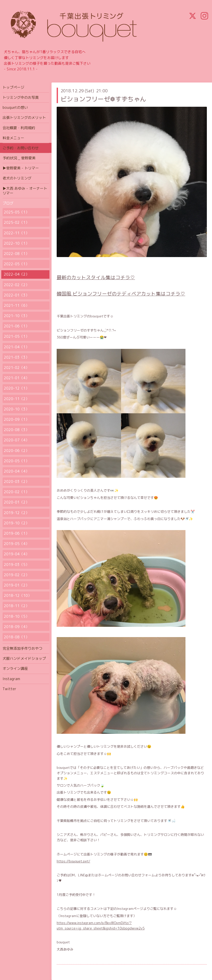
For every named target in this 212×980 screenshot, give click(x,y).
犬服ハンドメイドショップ (24, 658)
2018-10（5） (16, 616)
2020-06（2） (16, 451)
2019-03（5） (16, 565)
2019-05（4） (16, 544)
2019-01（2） (16, 585)
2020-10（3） (16, 409)
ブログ (8, 203)
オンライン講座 (15, 668)
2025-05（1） (16, 212)
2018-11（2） (16, 606)
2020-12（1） (16, 388)
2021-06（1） (16, 326)
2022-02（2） (16, 285)
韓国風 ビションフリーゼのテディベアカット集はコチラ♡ (121, 294)
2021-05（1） (16, 336)
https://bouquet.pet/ (73, 861)
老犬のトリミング (17, 178)
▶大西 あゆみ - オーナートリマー (25, 191)
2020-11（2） (16, 399)
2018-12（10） (18, 595)
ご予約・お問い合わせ (21, 148)
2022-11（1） (16, 233)
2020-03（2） (16, 481)
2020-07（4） (16, 440)
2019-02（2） (16, 575)
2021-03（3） (16, 357)
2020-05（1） (16, 461)
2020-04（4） (16, 471)
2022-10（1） (16, 243)
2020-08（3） (16, 430)
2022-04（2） (16, 274)
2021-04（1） (16, 347)
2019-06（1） (16, 533)
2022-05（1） (16, 264)
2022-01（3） (16, 295)
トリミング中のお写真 (21, 97)
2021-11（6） (16, 305)
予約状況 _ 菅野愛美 (19, 158)
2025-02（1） (16, 222)
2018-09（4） (16, 627)
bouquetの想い (15, 107)
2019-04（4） (16, 554)
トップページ (13, 87)
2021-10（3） (16, 316)
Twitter (9, 689)
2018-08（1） (16, 637)
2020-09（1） (16, 419)
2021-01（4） (16, 378)
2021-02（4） (16, 368)
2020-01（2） (16, 502)
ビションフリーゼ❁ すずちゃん (103, 99)
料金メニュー (13, 138)
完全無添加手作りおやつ (22, 648)
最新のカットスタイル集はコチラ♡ (96, 277)
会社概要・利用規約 (19, 128)
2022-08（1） (16, 254)
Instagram (11, 679)
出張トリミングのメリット (24, 117)
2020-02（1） (16, 492)
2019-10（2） (16, 523)
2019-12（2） (16, 513)
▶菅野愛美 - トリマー (21, 168)
